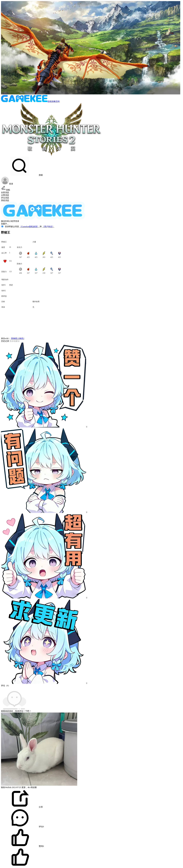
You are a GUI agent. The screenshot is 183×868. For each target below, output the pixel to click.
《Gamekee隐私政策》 (30, 227)
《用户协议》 (48, 227)
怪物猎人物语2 (17, 338)
